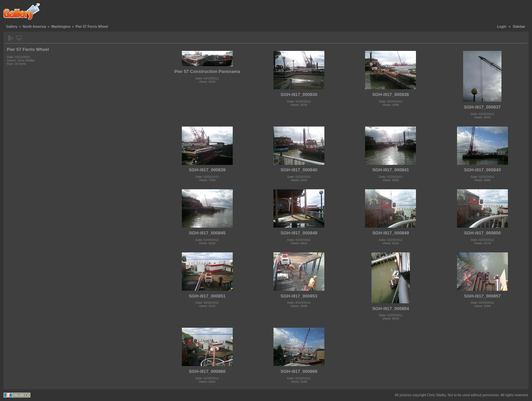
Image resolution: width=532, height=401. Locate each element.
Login (502, 27)
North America (34, 27)
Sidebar (519, 27)
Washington (61, 27)
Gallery (12, 27)
